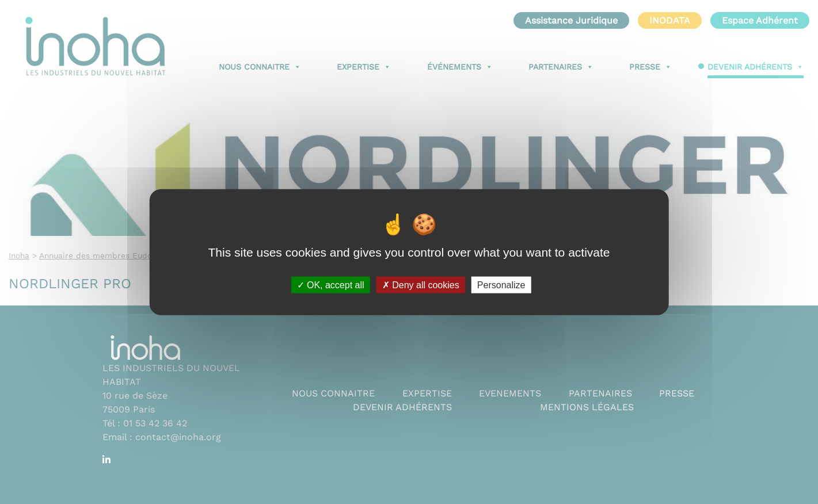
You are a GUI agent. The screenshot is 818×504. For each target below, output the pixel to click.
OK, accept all (331, 285)
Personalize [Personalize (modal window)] (501, 285)
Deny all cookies (421, 285)
